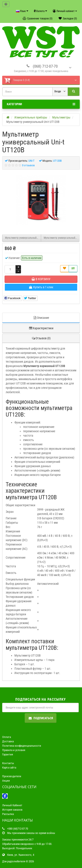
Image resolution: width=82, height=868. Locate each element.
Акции (6, 781)
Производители (12, 776)
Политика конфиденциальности (22, 746)
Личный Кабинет (12, 805)
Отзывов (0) (41, 338)
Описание (41, 318)
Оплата (7, 737)
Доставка (8, 741)
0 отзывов (28, 165)
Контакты (8, 763)
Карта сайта (9, 768)
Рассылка (8, 814)
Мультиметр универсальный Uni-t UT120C (62, 238)
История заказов (12, 810)
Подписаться (41, 718)
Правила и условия (14, 750)
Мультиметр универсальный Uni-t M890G (23, 238)
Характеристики (41, 328)
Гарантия (8, 754)
